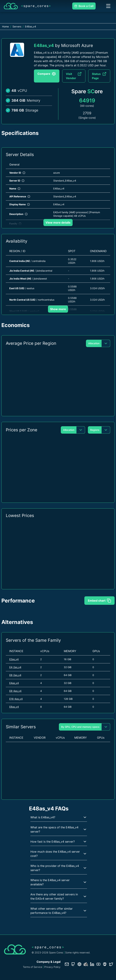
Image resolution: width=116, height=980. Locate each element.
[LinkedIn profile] (92, 964)
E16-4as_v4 (16, 699)
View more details (58, 223)
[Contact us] (67, 964)
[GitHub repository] (73, 964)
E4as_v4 (14, 683)
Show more (58, 309)
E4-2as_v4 (15, 667)
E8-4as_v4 (15, 691)
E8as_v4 (14, 707)
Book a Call (84, 6)
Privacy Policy (52, 967)
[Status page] (86, 964)
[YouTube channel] (98, 964)
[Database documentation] (79, 964)
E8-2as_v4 (15, 675)
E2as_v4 (14, 659)
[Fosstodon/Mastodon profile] (105, 964)
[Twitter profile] (111, 964)
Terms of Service (33, 967)
